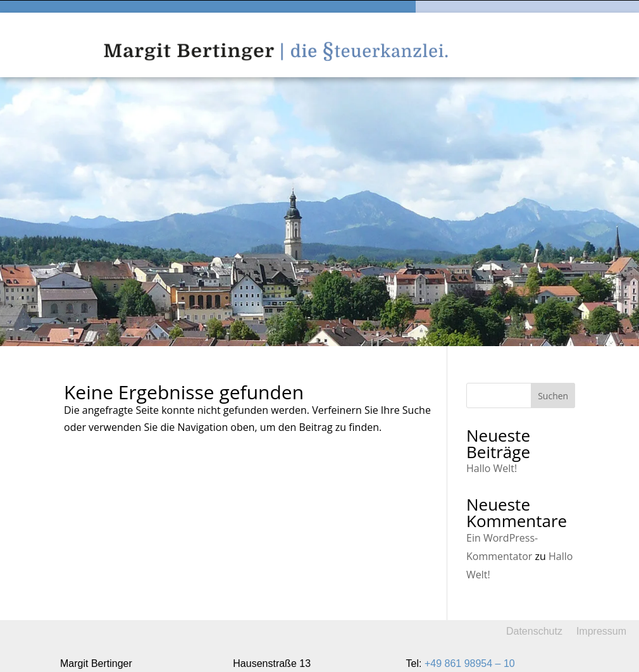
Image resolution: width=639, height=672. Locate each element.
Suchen (553, 396)
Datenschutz (534, 631)
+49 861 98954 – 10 (470, 663)
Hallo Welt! (492, 468)
